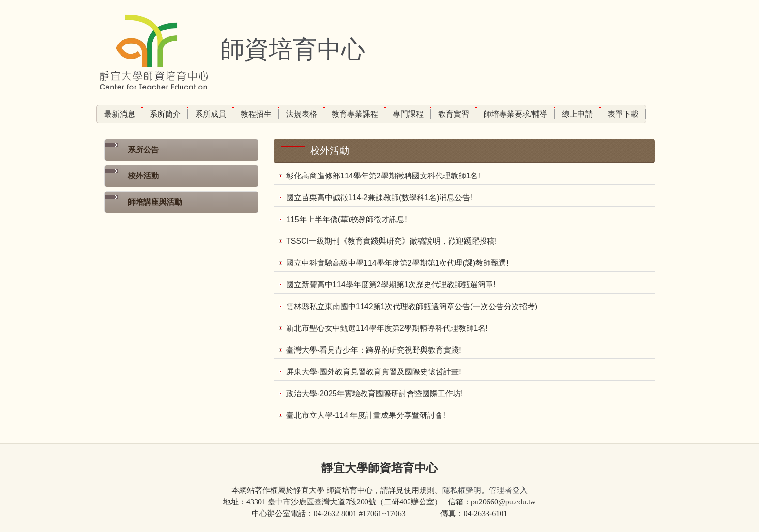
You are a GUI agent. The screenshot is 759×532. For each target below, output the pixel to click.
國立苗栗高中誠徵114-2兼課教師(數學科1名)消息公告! (379, 198)
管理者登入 (508, 490)
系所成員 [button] (211, 114)
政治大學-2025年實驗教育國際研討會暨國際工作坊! (374, 393)
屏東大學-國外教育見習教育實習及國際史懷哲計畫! (374, 372)
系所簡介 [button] (165, 114)
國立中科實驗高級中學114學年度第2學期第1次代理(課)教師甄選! (397, 263)
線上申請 (577, 114)
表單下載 (623, 114)
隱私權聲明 (462, 490)
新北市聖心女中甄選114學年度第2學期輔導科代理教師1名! (387, 328)
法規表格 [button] (302, 114)
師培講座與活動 (155, 202)
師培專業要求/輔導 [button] (516, 114)
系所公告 (143, 150)
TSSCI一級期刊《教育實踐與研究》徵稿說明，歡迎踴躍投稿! (392, 241)
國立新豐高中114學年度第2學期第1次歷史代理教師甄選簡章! (391, 285)
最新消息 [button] (120, 114)
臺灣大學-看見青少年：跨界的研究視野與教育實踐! (374, 350)
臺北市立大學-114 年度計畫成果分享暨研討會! (366, 415)
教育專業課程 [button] (355, 114)
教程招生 (256, 114)
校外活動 (143, 176)
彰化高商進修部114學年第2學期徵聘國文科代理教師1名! (383, 176)
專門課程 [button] (408, 114)
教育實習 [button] (454, 114)
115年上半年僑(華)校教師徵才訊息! (347, 219)
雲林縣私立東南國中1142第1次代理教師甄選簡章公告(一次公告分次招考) (412, 306)
